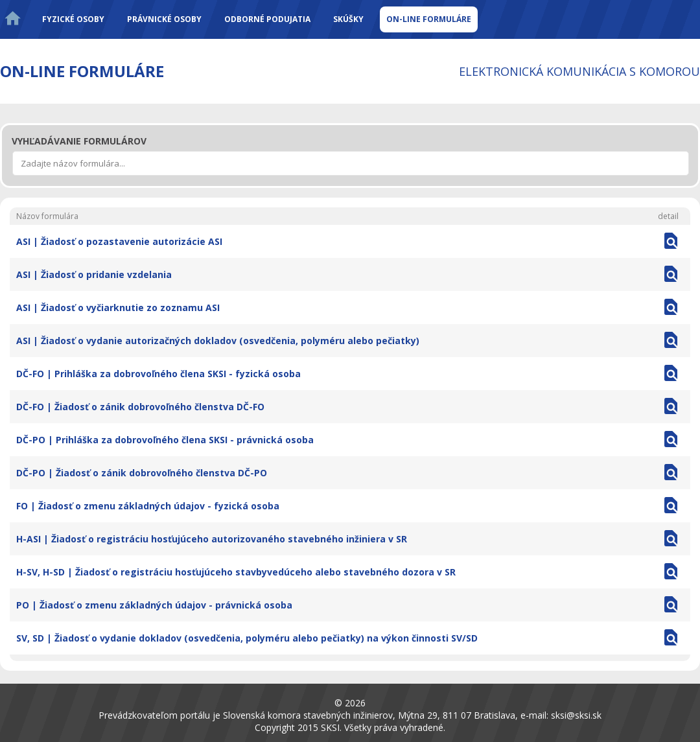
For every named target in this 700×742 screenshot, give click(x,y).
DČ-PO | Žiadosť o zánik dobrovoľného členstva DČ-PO (142, 473)
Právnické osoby (164, 19)
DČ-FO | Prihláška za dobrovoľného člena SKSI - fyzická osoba (158, 374)
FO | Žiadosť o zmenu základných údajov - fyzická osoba (148, 506)
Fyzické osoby (73, 19)
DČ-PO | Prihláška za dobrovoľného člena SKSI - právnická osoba (165, 440)
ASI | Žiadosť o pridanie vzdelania (94, 274)
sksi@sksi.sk (576, 715)
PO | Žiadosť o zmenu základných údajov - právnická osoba (154, 605)
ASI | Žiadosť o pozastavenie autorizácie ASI (119, 241)
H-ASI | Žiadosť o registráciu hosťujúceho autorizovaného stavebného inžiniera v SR (212, 539)
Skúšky (348, 19)
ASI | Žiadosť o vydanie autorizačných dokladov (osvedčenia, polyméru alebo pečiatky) (218, 341)
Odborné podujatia (267, 19)
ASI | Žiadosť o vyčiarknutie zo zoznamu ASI (118, 307)
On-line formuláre (429, 19)
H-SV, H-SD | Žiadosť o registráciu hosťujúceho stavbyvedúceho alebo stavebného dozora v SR (236, 572)
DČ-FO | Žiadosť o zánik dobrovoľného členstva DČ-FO (140, 407)
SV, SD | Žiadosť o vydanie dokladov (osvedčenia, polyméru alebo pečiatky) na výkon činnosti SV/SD (247, 638)
